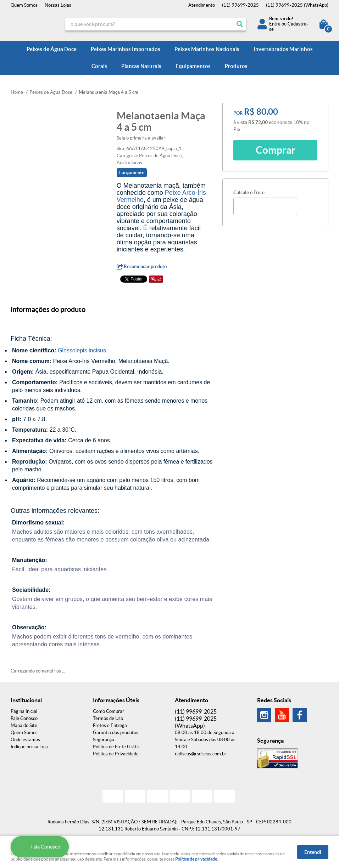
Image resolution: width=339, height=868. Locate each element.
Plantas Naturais (141, 66)
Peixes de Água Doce (52, 49)
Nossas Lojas (58, 5)
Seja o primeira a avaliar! (142, 138)
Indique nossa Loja (29, 747)
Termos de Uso (108, 718)
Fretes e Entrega (110, 725)
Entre (275, 24)
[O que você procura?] (240, 24)
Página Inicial (24, 711)
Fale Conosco (24, 718)
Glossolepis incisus (82, 350)
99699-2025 (240, 5)
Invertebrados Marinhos (283, 49)
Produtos (236, 66)
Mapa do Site (24, 725)
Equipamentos (193, 66)
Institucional (26, 700)
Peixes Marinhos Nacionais (207, 49)
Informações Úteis (116, 700)
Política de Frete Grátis (116, 747)
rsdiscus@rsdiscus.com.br (201, 754)
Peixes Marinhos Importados (126, 49)
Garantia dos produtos (116, 733)
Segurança (104, 740)
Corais (99, 66)
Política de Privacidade (116, 754)
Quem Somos (24, 5)
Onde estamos (25, 740)
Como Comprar (109, 711)
